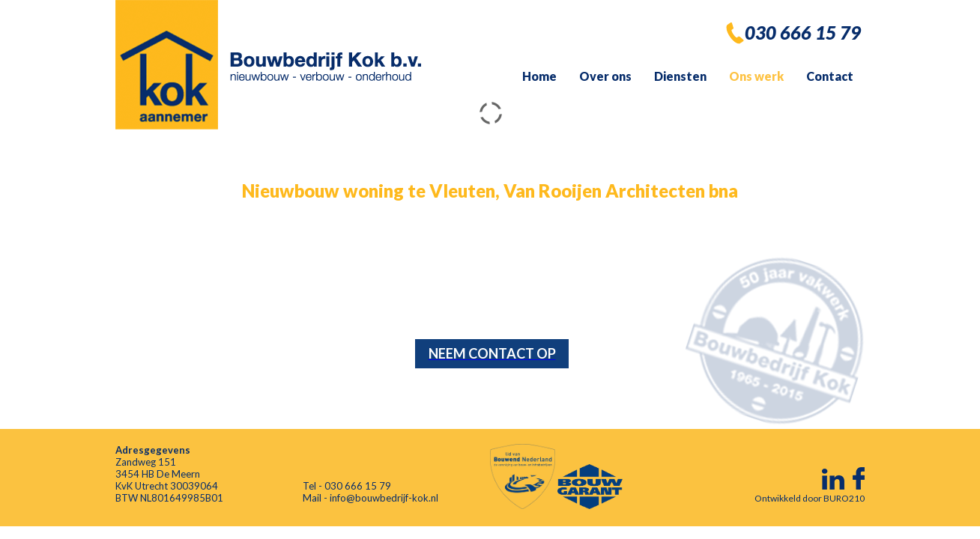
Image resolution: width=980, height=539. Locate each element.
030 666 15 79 (803, 33)
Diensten (680, 76)
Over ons (605, 76)
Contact (830, 76)
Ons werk (756, 76)
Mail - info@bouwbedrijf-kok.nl (370, 498)
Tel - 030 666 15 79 (347, 486)
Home (539, 76)
